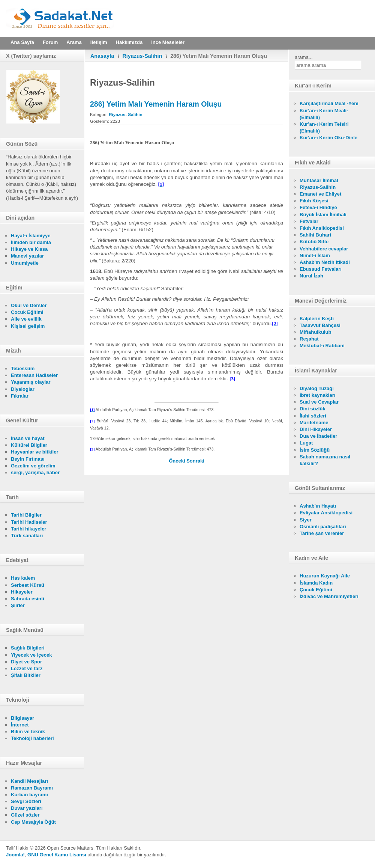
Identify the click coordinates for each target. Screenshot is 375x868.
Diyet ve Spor (26, 662)
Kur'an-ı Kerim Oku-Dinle (328, 138)
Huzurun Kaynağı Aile (325, 576)
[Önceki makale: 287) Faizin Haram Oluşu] (178, 461)
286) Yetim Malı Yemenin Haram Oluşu (156, 104)
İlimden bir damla (31, 242)
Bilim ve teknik (28, 732)
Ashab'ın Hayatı (318, 506)
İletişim (99, 42)
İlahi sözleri (313, 416)
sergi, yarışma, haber (35, 472)
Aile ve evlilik (26, 319)
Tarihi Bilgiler (26, 515)
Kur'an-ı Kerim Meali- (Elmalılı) (324, 114)
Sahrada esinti (28, 599)
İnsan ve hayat (28, 438)
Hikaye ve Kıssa (29, 249)
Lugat (306, 443)
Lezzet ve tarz (27, 668)
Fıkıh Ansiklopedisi (322, 228)
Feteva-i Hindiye (318, 207)
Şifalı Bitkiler (26, 675)
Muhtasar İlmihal (319, 180)
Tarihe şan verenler (322, 533)
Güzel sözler (25, 815)
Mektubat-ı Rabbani (322, 346)
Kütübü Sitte (314, 242)
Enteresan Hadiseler (34, 375)
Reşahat (309, 339)
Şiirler (18, 605)
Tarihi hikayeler (28, 529)
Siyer (306, 520)
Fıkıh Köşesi (314, 201)
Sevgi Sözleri (26, 801)
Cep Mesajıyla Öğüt (33, 822)
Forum (50, 42)
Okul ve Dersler (29, 305)
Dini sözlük (313, 409)
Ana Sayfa (22, 42)
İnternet (20, 725)
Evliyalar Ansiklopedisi (326, 513)
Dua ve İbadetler (318, 436)
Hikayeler (22, 592)
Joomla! (15, 855)
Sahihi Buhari (315, 235)
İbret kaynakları (317, 395)
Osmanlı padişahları (323, 527)
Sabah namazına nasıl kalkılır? (325, 460)
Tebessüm (23, 368)
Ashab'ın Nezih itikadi (325, 262)
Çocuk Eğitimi (27, 312)
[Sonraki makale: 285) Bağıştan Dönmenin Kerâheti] (195, 461)
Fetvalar (309, 221)
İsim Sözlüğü (315, 450)
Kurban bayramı (29, 795)
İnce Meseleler (168, 42)
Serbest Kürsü (28, 585)
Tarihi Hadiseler (29, 522)
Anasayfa (102, 56)
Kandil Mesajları (29, 781)
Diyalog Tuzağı (317, 388)
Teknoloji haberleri (32, 738)
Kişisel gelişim (28, 326)
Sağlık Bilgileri (28, 648)
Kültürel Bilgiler (29, 445)
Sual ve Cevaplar (319, 402)
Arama (74, 42)
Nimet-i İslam (315, 255)
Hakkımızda (129, 42)
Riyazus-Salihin (142, 56)
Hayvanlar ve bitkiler (34, 452)
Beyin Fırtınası (28, 459)
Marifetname (314, 423)
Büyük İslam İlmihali (323, 215)
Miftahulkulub (316, 332)
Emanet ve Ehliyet (320, 194)
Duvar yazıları (27, 808)
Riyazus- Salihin (126, 114)
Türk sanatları (27, 536)
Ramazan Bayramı (32, 788)
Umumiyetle (25, 263)
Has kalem (23, 578)
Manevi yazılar (27, 256)
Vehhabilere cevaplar (324, 249)
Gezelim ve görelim (33, 466)
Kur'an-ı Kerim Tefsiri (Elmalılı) (324, 127)
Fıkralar (20, 396)
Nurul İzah (311, 276)
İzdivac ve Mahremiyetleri (329, 596)
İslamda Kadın (316, 583)
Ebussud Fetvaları (321, 269)
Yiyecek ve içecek (31, 655)
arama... (304, 57)
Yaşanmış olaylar (31, 382)
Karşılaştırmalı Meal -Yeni (329, 103)
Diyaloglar (23, 389)
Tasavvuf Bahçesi (320, 325)
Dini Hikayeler (316, 429)
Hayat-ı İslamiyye (31, 236)
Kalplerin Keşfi (317, 319)
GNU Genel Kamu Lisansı (57, 855)
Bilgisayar (22, 718)
